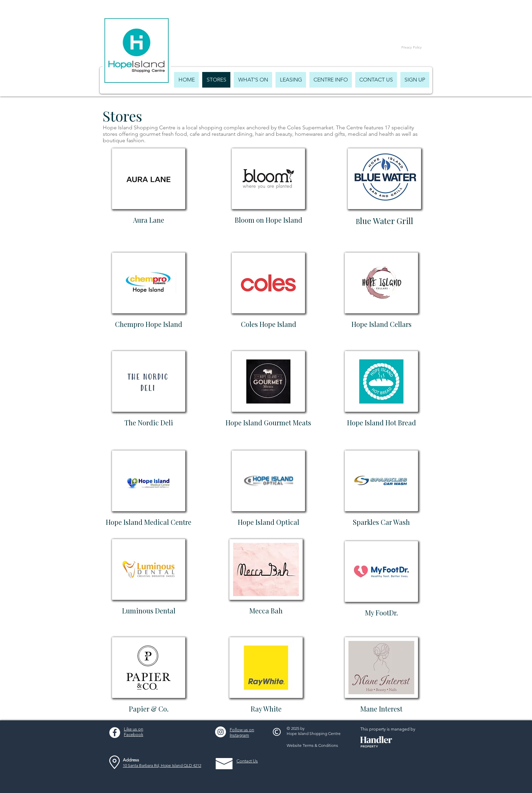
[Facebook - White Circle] (115, 733)
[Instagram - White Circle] (221, 732)
